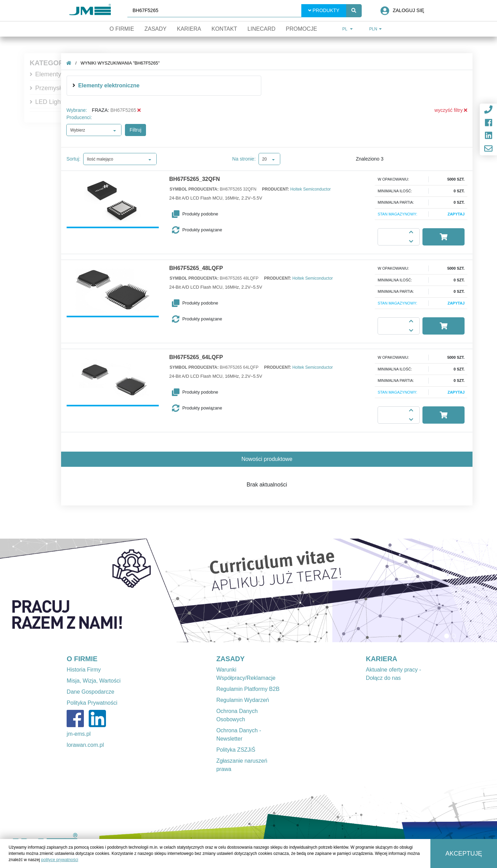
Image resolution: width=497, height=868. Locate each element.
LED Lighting (53, 102)
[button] (208, 214)
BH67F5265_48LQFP (196, 268)
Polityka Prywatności (92, 703)
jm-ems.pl (79, 734)
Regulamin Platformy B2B (248, 689)
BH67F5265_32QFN (195, 179)
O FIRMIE (82, 659)
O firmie (122, 29)
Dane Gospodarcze (90, 692)
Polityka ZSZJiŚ (236, 750)
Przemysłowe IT (57, 88)
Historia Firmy (84, 670)
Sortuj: (74, 159)
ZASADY (231, 659)
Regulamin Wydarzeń (243, 700)
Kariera (189, 29)
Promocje (301, 29)
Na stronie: (244, 159)
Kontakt (224, 29)
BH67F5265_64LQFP (196, 357)
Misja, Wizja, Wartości (94, 681)
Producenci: (79, 117)
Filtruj (136, 130)
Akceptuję (464, 853)
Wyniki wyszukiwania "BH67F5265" (120, 63)
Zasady (155, 29)
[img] (74, 85)
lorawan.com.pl (85, 745)
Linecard (261, 29)
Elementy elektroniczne (109, 85)
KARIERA (382, 659)
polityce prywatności (60, 860)
